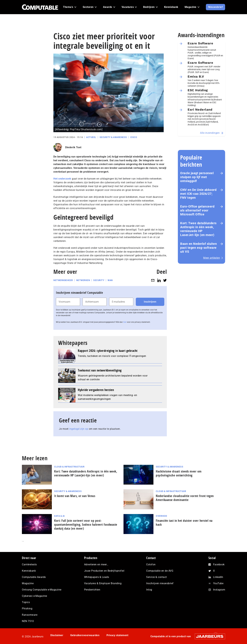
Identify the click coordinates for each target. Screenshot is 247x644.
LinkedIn (218, 577)
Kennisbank (29, 571)
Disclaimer (57, 635)
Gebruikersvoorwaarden (85, 635)
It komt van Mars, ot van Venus (75, 496)
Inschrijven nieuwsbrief (160, 583)
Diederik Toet (73, 147)
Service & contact (157, 577)
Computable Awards (34, 577)
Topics (26, 602)
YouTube (218, 583)
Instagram (219, 590)
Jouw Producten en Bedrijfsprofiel (104, 571)
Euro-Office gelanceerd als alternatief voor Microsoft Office (197, 210)
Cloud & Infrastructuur (69, 467)
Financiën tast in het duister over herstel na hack (184, 523)
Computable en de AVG (160, 571)
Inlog (149, 590)
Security (99, 280)
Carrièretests (29, 564)
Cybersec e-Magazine (34, 596)
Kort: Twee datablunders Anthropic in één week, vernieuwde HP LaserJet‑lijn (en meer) (198, 229)
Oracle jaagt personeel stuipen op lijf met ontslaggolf (197, 177)
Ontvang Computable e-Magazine (42, 590)
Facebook (219, 564)
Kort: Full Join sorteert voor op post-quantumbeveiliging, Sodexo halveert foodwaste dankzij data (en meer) (86, 524)
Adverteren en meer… (96, 564)
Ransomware (30, 615)
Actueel (91, 137)
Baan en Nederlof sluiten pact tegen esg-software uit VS (198, 248)
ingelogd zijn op (79, 429)
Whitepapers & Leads (97, 577)
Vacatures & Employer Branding (103, 583)
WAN (110, 280)
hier (125, 322)
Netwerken (83, 280)
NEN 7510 (28, 621)
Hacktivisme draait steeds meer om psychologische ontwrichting (179, 473)
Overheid (161, 516)
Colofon (151, 564)
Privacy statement (117, 635)
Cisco (134, 137)
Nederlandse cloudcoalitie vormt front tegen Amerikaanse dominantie (185, 498)
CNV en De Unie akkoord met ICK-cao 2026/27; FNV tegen (198, 194)
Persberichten (92, 590)
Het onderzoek (62, 179)
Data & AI (59, 516)
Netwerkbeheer (63, 280)
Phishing (27, 609)
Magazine (28, 583)
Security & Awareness (113, 137)
